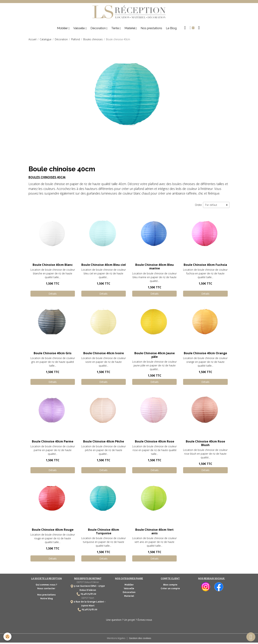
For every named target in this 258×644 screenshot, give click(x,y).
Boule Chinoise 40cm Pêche (104, 443)
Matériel (130, 30)
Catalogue (46, 41)
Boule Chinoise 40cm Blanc (53, 266)
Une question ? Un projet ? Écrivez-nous (129, 621)
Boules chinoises (93, 41)
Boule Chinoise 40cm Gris (53, 354)
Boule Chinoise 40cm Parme (53, 443)
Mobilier (63, 30)
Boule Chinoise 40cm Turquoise (104, 533)
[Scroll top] (251, 637)
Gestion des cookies (141, 639)
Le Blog (171, 30)
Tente (115, 30)
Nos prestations (151, 30)
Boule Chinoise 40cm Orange (205, 354)
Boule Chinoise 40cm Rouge (53, 531)
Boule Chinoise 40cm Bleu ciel (104, 266)
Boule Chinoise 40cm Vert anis (154, 533)
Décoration (98, 30)
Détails (53, 295)
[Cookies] (8, 637)
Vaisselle (79, 30)
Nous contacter (46, 590)
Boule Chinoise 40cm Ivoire (104, 354)
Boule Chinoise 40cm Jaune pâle (155, 356)
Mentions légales (115, 639)
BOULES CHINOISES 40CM (47, 179)
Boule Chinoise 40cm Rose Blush (205, 445)
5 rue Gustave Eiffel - (86, 587)
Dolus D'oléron (88, 592)
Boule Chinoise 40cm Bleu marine (155, 268)
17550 (102, 587)
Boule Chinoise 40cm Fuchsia (205, 266)
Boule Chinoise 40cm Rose (155, 443)
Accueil (32, 41)
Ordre (198, 206)
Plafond (76, 41)
